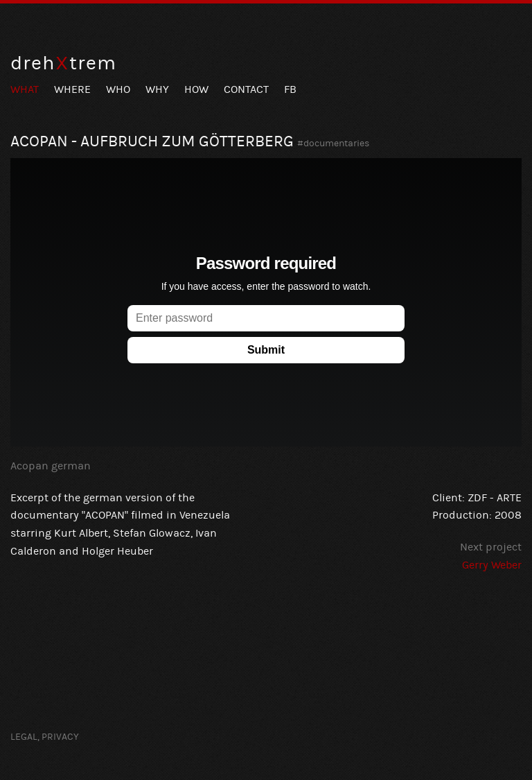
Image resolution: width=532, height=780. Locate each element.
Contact (246, 89)
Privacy (60, 737)
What (25, 89)
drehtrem (63, 63)
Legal (24, 737)
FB (290, 89)
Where (72, 89)
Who (118, 89)
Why (157, 89)
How (196, 89)
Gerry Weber (492, 565)
